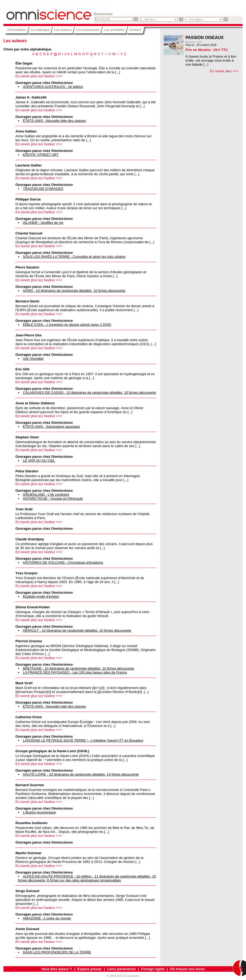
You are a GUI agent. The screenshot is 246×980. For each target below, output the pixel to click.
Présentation (17, 30)
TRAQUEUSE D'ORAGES (43, 189)
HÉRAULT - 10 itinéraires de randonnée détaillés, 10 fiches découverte (77, 630)
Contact (135, 30)
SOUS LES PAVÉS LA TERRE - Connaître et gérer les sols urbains (74, 257)
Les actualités (114, 30)
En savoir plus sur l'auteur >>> (39, 76)
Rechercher (103, 14)
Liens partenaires (121, 969)
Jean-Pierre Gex (29, 335)
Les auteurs (63, 30)
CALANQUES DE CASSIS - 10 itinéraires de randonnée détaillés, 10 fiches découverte (89, 393)
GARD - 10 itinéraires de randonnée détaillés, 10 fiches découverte (74, 291)
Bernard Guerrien (30, 785)
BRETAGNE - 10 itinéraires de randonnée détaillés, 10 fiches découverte (79, 668)
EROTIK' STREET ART (41, 155)
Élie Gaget (24, 63)
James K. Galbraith (31, 97)
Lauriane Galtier (29, 165)
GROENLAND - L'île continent (46, 495)
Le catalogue (40, 30)
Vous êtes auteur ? (56, 969)
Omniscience (35, 12)
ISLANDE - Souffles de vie (43, 223)
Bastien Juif (193, 42)
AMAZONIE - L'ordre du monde (47, 918)
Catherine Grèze (29, 717)
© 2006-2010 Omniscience (123, 976)
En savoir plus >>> (224, 71)
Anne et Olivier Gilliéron (35, 403)
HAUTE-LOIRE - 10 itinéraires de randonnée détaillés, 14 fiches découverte (81, 774)
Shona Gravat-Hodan (33, 607)
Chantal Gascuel (29, 233)
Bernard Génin (27, 301)
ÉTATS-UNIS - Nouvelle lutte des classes (54, 121)
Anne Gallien (26, 131)
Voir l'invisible (33, 359)
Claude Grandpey (30, 539)
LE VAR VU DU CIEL (39, 461)
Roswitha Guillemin (31, 823)
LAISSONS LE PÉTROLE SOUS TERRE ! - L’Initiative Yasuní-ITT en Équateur (83, 740)
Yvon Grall (24, 509)
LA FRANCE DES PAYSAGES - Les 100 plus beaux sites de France (75, 672)
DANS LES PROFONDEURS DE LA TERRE (57, 952)
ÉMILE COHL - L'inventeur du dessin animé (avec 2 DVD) (67, 325)
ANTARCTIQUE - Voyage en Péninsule (53, 498)
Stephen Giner (27, 437)
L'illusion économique (39, 812)
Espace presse (89, 969)
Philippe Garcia (28, 199)
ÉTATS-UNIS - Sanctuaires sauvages (51, 427)
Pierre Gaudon (27, 267)
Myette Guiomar (28, 853)
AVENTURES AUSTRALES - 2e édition (53, 87)
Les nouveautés (88, 30)
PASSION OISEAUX (205, 38)
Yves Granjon (26, 573)
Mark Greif (24, 683)
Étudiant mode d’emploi (41, 596)
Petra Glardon (27, 471)
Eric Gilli (22, 369)
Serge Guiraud (27, 891)
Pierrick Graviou (29, 641)
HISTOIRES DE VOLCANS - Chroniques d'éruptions (63, 562)
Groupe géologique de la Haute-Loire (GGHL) (52, 751)
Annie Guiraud (27, 929)
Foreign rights (153, 969)
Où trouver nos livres (187, 969)
